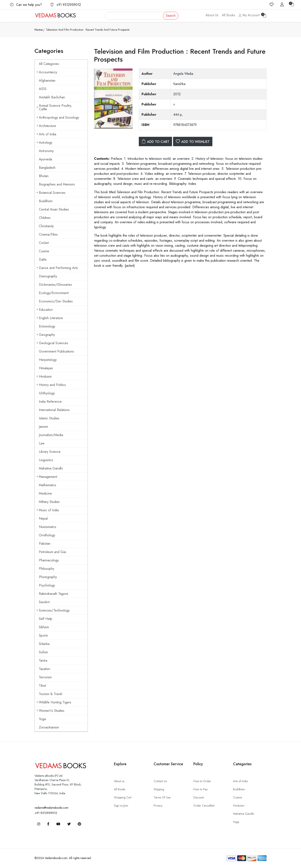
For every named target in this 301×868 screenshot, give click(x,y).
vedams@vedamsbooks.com (51, 808)
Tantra (43, 661)
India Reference (50, 402)
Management (47, 477)
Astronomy (46, 151)
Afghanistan (47, 81)
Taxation (45, 669)
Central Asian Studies (54, 209)
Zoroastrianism (49, 727)
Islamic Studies (49, 418)
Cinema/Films (48, 234)
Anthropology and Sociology (58, 117)
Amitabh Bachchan (52, 97)
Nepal (43, 518)
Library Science (50, 452)
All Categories (49, 64)
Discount (199, 797)
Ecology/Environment (54, 293)
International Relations (54, 410)
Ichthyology (47, 393)
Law (42, 443)
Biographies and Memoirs (57, 184)
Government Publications (56, 351)
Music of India (48, 510)
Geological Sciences (52, 343)
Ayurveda (45, 159)
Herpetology (48, 360)
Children (45, 218)
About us (119, 781)
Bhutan (44, 176)
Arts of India (46, 134)
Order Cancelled (204, 806)
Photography (48, 577)
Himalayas (46, 368)
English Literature (50, 318)
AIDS (43, 89)
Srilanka (44, 644)
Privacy (158, 806)
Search (171, 16)
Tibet (42, 686)
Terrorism (45, 677)
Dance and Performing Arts (57, 268)
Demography (48, 276)
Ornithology (47, 535)
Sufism (43, 652)
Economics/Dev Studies (56, 301)
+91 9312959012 (66, 5)
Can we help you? (26, 5)
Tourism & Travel (50, 694)
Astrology (44, 143)
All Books (228, 15)
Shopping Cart (123, 797)
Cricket (44, 243)
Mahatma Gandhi (51, 468)
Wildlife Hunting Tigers (54, 702)
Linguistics (46, 460)
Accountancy (47, 72)
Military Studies (49, 502)
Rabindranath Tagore (54, 594)
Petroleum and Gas (53, 552)
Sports (43, 635)
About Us (212, 15)
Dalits (43, 260)
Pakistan (45, 544)
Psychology (47, 585)
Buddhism (46, 201)
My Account (249, 15)
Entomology (47, 326)
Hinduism (44, 376)
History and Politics (51, 385)
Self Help (46, 619)
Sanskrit (44, 602)
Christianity (46, 226)
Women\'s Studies (50, 711)
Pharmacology (49, 560)
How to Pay (200, 789)
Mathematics (48, 485)
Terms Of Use (162, 797)
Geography (46, 335)
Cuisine (44, 251)
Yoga (42, 719)
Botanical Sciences (51, 193)
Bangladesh (47, 168)
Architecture (46, 126)
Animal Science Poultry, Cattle (54, 107)
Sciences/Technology (53, 610)
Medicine (45, 493)
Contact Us (160, 781)
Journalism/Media (51, 435)
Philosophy (47, 569)
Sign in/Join (121, 806)
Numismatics (48, 527)
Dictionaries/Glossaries (55, 285)
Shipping (159, 789)
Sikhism (44, 627)
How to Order (202, 781)
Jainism (43, 427)
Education (45, 310)
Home (39, 30)
